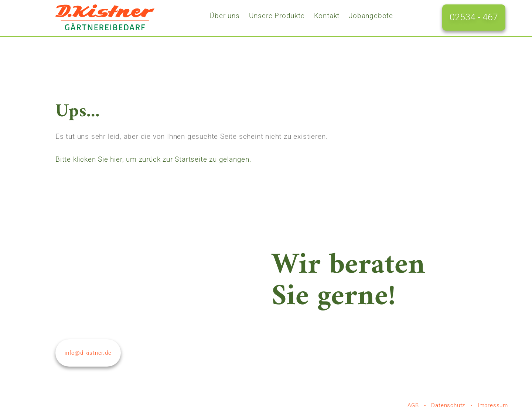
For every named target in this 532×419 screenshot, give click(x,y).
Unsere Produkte (277, 16)
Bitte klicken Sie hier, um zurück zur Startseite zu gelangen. (154, 159)
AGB (413, 405)
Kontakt (327, 16)
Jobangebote (371, 16)
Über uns (224, 16)
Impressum (493, 405)
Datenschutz (448, 405)
